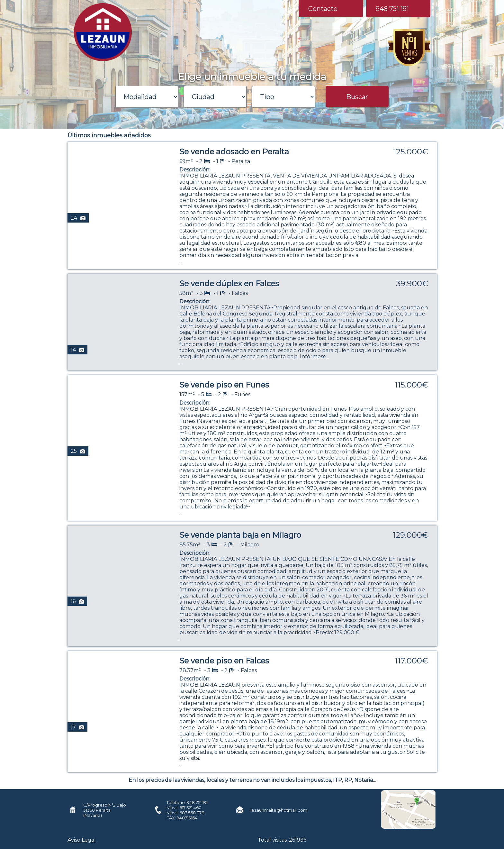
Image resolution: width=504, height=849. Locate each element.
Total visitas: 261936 (282, 840)
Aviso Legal (82, 840)
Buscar (357, 97)
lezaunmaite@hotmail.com (279, 810)
